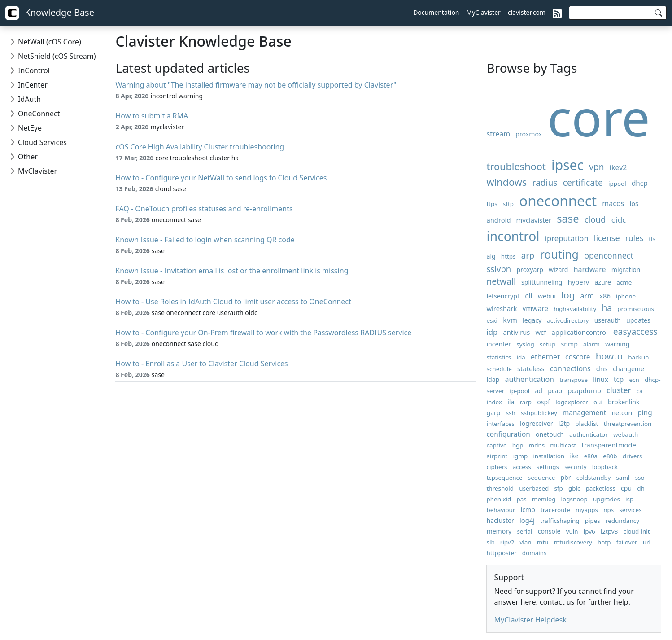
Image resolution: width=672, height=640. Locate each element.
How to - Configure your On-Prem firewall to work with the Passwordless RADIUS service (263, 333)
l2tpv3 (609, 531)
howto (609, 356)
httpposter (501, 553)
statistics (499, 357)
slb (490, 542)
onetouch (550, 434)
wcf (541, 332)
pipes (593, 521)
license (607, 238)
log (568, 295)
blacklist (587, 424)
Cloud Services (42, 142)
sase (568, 219)
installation (549, 456)
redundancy (622, 521)
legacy (532, 320)
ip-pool (519, 391)
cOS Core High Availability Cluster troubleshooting (200, 147)
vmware (535, 309)
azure (603, 282)
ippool (617, 184)
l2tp (564, 423)
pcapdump (584, 390)
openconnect (609, 255)
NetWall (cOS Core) (50, 42)
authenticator (589, 434)
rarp (526, 402)
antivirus (516, 332)
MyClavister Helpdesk (530, 620)
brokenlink (624, 402)
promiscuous (636, 309)
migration (626, 270)
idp (492, 332)
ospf (543, 402)
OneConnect (39, 114)
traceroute (555, 510)
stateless (531, 368)
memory (499, 531)
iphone (626, 296)
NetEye (30, 128)
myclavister (534, 220)
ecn (634, 380)
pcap (555, 391)
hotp (604, 542)
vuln (572, 531)
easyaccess (635, 331)
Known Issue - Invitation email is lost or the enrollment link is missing (232, 271)
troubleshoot (516, 166)
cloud (595, 219)
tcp (619, 379)
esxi (492, 320)
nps (609, 510)
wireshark (502, 308)
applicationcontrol (579, 332)
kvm (510, 320)
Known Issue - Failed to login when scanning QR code (205, 240)
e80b (610, 456)
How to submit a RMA (152, 116)
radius (545, 182)
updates (638, 320)
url (647, 542)
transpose (574, 380)
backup (638, 357)
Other (28, 157)
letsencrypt (503, 296)
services (630, 510)
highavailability (575, 309)
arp (528, 255)
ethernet (545, 357)
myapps (587, 510)
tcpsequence (504, 478)
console (549, 531)
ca (640, 391)
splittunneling (542, 282)
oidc (619, 220)
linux (601, 379)
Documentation (436, 12)
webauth (626, 434)
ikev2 (618, 167)
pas (521, 499)
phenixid (499, 499)
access (522, 467)
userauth (608, 320)
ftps (492, 204)
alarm (591, 344)
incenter (499, 344)
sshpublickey (539, 413)
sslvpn (499, 269)
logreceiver (537, 423)
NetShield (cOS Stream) (57, 56)
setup (548, 344)
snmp (569, 344)
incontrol (513, 236)
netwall (501, 281)
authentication (530, 379)
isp (629, 499)
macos (613, 203)
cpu (626, 488)
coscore (578, 357)
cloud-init (637, 531)
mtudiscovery (573, 542)
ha (607, 308)
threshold (500, 488)
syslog (525, 344)
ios (634, 203)
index (494, 402)
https (508, 256)
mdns (537, 445)
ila (511, 402)
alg (491, 256)
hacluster (500, 520)
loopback (605, 467)
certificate (583, 182)
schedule (499, 369)
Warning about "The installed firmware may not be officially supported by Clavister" (256, 85)
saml (623, 478)
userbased (534, 488)
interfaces (500, 424)
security (576, 467)
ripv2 (507, 542)
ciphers (497, 467)
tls (652, 239)
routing (559, 254)
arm (587, 296)
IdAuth (29, 99)
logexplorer (572, 402)
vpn (596, 167)
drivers (633, 456)
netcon (622, 413)
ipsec (567, 165)
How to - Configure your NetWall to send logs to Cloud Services (221, 178)
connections (570, 368)
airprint (497, 456)
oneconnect (558, 200)
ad (539, 391)
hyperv (579, 282)
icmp (528, 510)
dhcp (640, 183)
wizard (558, 270)
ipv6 (589, 531)
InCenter (33, 85)
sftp (508, 204)
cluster (619, 390)
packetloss (601, 488)
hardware (590, 269)
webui (547, 296)
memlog (544, 499)
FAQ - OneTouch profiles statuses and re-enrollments (204, 209)
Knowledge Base (50, 13)
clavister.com (527, 12)
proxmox (529, 134)
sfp (558, 488)
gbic (574, 488)
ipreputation (567, 238)
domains (535, 553)
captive (496, 445)
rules (634, 238)
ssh (511, 413)
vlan (526, 542)
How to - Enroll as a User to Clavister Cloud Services (201, 364)
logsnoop (574, 499)
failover (627, 542)
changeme (628, 369)
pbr (565, 477)
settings (548, 467)
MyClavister (484, 12)
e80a (591, 456)
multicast (563, 445)
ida (521, 357)
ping (645, 413)
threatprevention (628, 424)
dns (602, 368)
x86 (605, 296)
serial (524, 531)
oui (598, 402)
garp (493, 413)
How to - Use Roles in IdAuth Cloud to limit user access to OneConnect (233, 302)
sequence (542, 478)
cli (529, 296)
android (498, 220)
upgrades (607, 499)
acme (624, 282)
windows (506, 182)
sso (640, 478)
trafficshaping (560, 521)
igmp (521, 456)
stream (498, 134)
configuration (508, 434)
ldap (493, 379)
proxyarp (530, 270)
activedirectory (568, 320)
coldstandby (594, 478)
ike (574, 456)
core (599, 117)
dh (641, 488)
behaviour (501, 510)
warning (617, 344)
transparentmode (609, 445)
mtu (543, 542)
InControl (34, 70)
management (584, 413)
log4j (527, 520)
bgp (518, 445)
